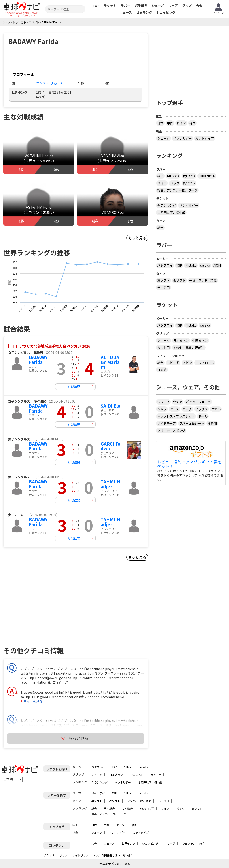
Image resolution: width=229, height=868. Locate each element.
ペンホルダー (182, 138)
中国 (170, 123)
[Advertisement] (42, 609)
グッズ (187, 6)
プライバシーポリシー (57, 855)
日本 (160, 123)
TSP (179, 265)
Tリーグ (170, 843)
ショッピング (166, 12)
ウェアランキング (193, 843)
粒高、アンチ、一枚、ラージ (177, 190)
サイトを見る (33, 701)
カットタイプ (205, 138)
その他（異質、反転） (189, 348)
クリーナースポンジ (171, 431)
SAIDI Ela (110, 406)
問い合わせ (129, 855)
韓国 (192, 123)
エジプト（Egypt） (50, 83)
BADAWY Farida (38, 360)
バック (175, 183)
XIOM (217, 265)
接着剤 (212, 423)
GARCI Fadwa (110, 446)
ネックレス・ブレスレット (176, 416)
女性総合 (189, 176)
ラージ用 (163, 288)
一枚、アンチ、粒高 (203, 280)
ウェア (173, 6)
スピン (187, 363)
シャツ (162, 409)
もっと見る (137, 238)
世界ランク (144, 12)
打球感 (162, 370)
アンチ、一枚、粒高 (139, 801)
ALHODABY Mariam (110, 362)
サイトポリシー (82, 855)
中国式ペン (200, 340)
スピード (173, 363)
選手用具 (141, 6)
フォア (162, 183)
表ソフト (189, 183)
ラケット (110, 6)
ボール (203, 416)
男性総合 (173, 176)
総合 (160, 176)
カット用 (163, 348)
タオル (216, 409)
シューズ (158, 6)
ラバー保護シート (192, 423)
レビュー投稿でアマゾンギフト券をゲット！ (189, 464)
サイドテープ (166, 423)
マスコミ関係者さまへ (107, 855)
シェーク (163, 138)
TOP (96, 6)
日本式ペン (181, 340)
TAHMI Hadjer (110, 484)
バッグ (187, 409)
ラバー (125, 6)
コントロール (205, 363)
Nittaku (191, 265)
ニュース (126, 12)
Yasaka (205, 265)
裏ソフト (163, 280)
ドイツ (181, 123)
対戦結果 (74, 387)
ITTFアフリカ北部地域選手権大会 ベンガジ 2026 (51, 346)
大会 (199, 6)
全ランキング (167, 205)
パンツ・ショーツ (198, 402)
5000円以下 (207, 176)
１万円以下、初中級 (171, 212)
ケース (175, 409)
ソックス (201, 409)
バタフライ (165, 265)
